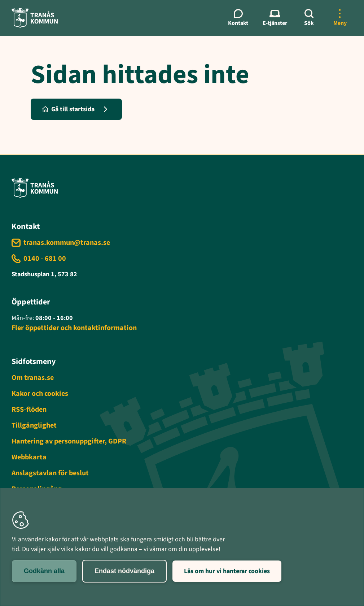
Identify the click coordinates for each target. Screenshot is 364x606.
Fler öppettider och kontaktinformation (74, 328)
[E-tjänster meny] (275, 18)
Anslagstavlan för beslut (50, 473)
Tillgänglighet (34, 425)
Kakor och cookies (40, 394)
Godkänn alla (44, 571)
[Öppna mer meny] (340, 18)
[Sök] (309, 18)
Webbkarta (29, 457)
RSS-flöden (29, 410)
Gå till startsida (68, 109)
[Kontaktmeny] (238, 18)
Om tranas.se (33, 378)
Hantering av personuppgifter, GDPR (69, 441)
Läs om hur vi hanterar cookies (227, 571)
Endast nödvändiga (124, 571)
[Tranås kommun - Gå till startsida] (35, 18)
